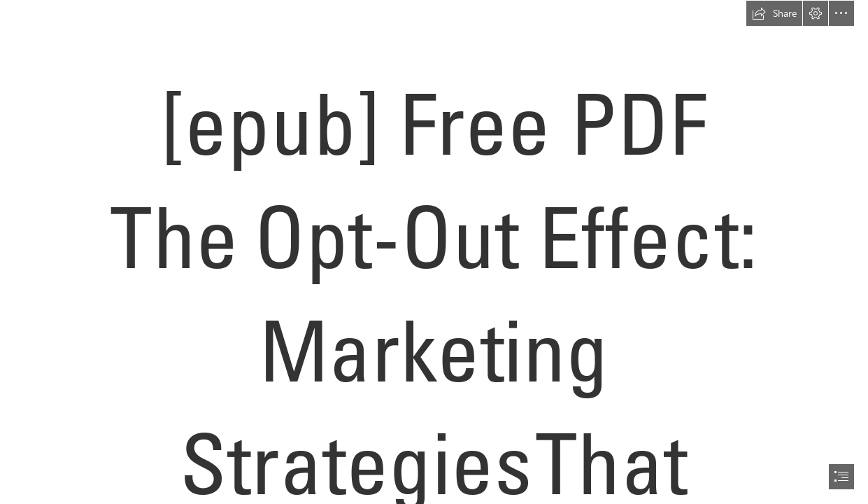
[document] (434, 252)
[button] (774, 13)
